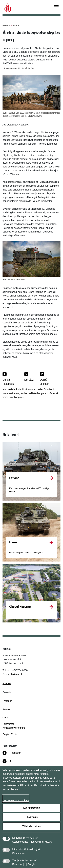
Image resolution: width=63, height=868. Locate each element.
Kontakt (7, 683)
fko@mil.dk (17, 674)
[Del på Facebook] (11, 379)
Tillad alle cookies (32, 826)
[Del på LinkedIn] (47, 379)
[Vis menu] (56, 7)
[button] (32, 836)
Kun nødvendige (32, 808)
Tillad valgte (32, 817)
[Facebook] (14, 755)
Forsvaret (6, 25)
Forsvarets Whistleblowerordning (14, 726)
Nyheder (16, 25)
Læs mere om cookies (16, 800)
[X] (11, 763)
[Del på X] (29, 377)
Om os (6, 717)
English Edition (10, 734)
